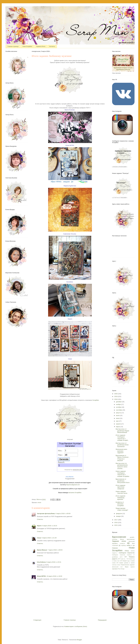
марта (118, 427)
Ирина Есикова (70, 110)
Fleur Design (121, 569)
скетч (121, 557)
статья (119, 565)
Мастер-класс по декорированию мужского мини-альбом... (122, 466)
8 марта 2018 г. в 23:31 (54, 562)
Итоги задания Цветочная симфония (120, 487)
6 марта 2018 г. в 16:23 (50, 526)
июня (118, 418)
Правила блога (41, 46)
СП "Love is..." (122, 559)
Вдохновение (119, 537)
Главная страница (13, 46)
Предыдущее (102, 620)
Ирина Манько (42, 550)
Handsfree (70, 282)
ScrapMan (96, 400)
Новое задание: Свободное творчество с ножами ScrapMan (122, 474)
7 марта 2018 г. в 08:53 (55, 550)
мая (118, 421)
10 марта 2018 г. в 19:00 (54, 576)
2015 (116, 525)
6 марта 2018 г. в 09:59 (63, 514)
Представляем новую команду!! (122, 509)
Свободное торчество (119, 555)
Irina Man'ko (70, 477)
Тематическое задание (128, 565)
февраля (119, 514)
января (119, 516)
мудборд (123, 545)
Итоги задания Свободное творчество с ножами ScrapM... (122, 438)
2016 (116, 522)
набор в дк (131, 545)
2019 (116, 396)
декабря (119, 402)
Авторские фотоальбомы (46, 514)
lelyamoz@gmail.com (73, 485)
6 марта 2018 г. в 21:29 (49, 538)
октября (119, 407)
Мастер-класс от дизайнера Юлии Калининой (122, 445)
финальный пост (117, 567)
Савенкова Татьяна (70, 234)
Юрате (39, 526)
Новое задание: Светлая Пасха (121, 492)
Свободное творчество (127, 553)
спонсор (114, 565)
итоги (39, 502)
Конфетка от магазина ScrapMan (120, 504)
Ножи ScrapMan (27, 46)
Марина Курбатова (70, 186)
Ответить (40, 519)
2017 (116, 520)
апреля (119, 424)
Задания (115, 541)
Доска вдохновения (127, 539)
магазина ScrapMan (75, 493)
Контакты (52, 46)
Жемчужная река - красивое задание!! (122, 451)
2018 (116, 399)
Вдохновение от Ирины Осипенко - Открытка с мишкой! (122, 458)
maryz (39, 538)
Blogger (79, 640)
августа (119, 413)
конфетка (122, 543)
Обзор (127, 551)
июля (118, 415)
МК (128, 543)
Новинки (115, 548)
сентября (119, 410)
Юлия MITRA (70, 145)
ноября (119, 404)
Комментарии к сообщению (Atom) (76, 626)
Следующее (37, 620)
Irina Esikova (41, 562)
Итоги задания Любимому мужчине (120, 498)
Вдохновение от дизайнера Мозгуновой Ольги (122, 481)
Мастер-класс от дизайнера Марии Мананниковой (122, 431)
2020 (116, 394)
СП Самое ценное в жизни (126, 563)
